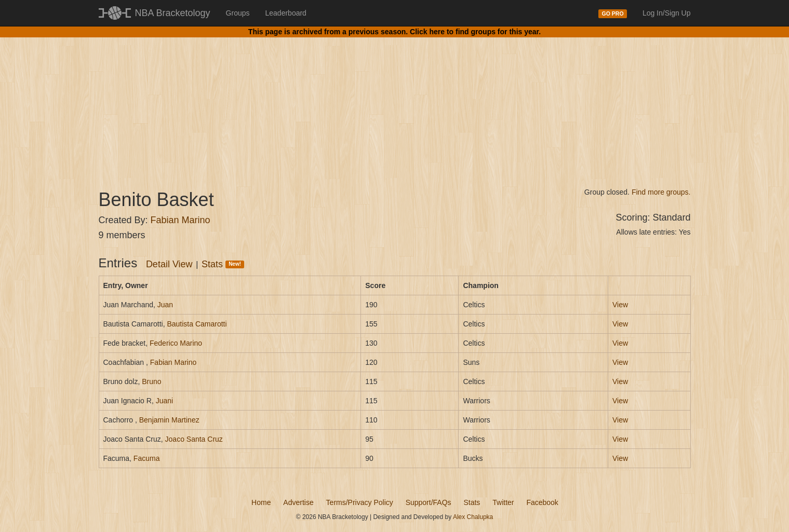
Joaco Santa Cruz (194, 439)
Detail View (169, 264)
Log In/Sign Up (667, 13)
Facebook (542, 502)
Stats (223, 264)
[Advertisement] (395, 104)
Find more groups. (661, 192)
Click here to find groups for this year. (475, 32)
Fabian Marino (180, 220)
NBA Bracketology (173, 13)
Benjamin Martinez (169, 420)
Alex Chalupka (473, 517)
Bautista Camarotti (197, 324)
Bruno (151, 381)
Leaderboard (286, 13)
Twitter (503, 502)
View (620, 305)
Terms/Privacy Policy (360, 502)
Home (261, 502)
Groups (238, 13)
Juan (165, 305)
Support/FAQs (429, 502)
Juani (164, 401)
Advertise (298, 502)
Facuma (147, 458)
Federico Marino (176, 343)
